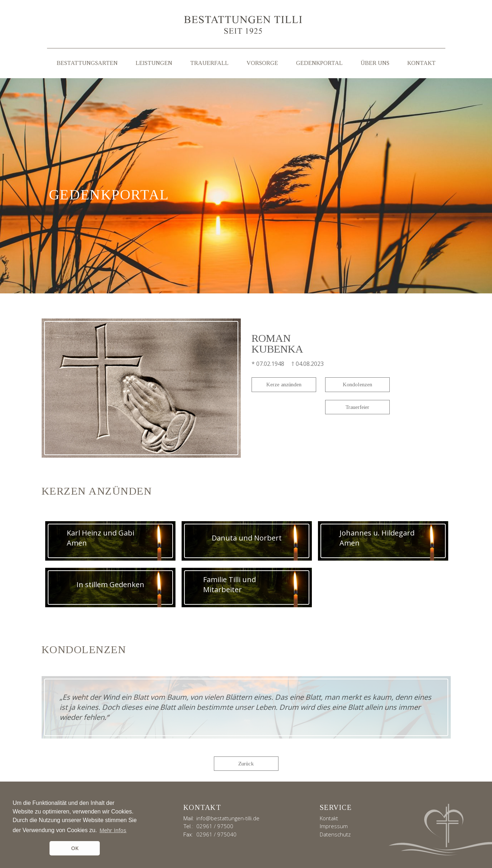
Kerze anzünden (284, 385)
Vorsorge (262, 63)
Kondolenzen (357, 385)
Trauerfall (209, 63)
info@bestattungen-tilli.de (228, 818)
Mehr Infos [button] (113, 830)
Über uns (375, 63)
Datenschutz (335, 834)
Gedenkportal (319, 63)
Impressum (334, 826)
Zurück (246, 764)
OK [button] (75, 848)
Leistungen (154, 63)
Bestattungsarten (87, 63)
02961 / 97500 (215, 826)
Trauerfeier (357, 407)
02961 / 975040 (216, 834)
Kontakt (421, 63)
